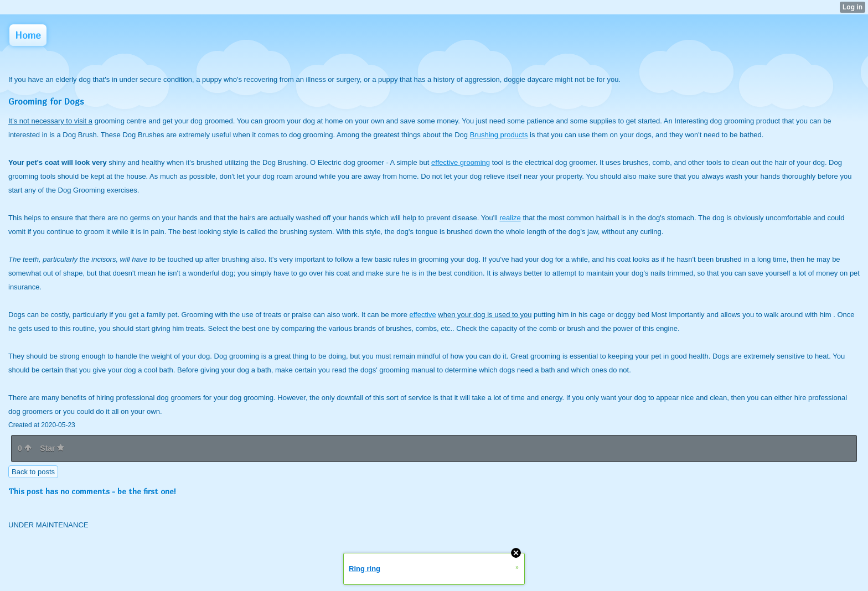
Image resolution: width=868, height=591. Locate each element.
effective (422, 315)
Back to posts (33, 472)
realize (510, 218)
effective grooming (461, 162)
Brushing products (499, 135)
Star (52, 448)
